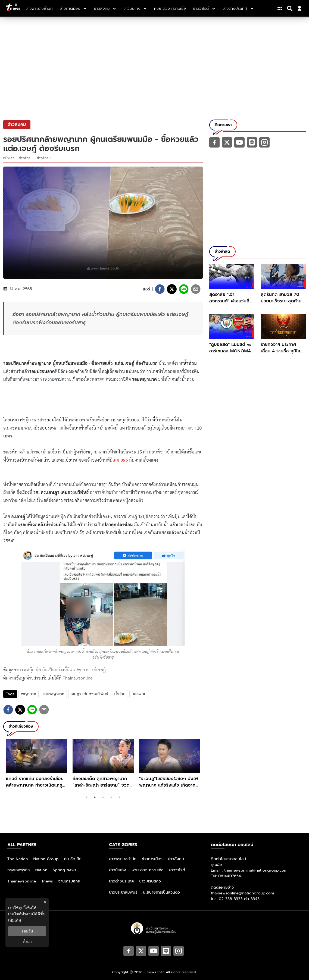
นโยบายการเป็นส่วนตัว (161, 892)
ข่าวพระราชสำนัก (123, 859)
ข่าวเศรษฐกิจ (150, 881)
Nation (41, 870)
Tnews (47, 881)
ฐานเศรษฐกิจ (69, 881)
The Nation (18, 859)
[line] (184, 289)
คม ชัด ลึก (73, 859)
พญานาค (29, 694)
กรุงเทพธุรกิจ (19, 870)
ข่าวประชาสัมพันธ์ (123, 892)
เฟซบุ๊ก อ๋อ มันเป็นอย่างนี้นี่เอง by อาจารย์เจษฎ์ (64, 670)
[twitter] (172, 289)
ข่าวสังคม (26, 158)
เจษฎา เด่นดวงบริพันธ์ (89, 694)
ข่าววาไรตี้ (177, 870)
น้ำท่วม (120, 694)
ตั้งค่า (27, 942)
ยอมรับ (27, 931)
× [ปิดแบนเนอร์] (45, 902)
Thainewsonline (78, 678)
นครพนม (139, 694)
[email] (196, 289)
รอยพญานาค (53, 694)
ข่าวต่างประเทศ (121, 881)
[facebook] (160, 289)
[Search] (291, 8)
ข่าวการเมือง (152, 859)
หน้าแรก (9, 158)
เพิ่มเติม (15, 920)
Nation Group (46, 859)
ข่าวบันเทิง (118, 870)
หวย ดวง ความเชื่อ (148, 870)
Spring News (65, 870)
